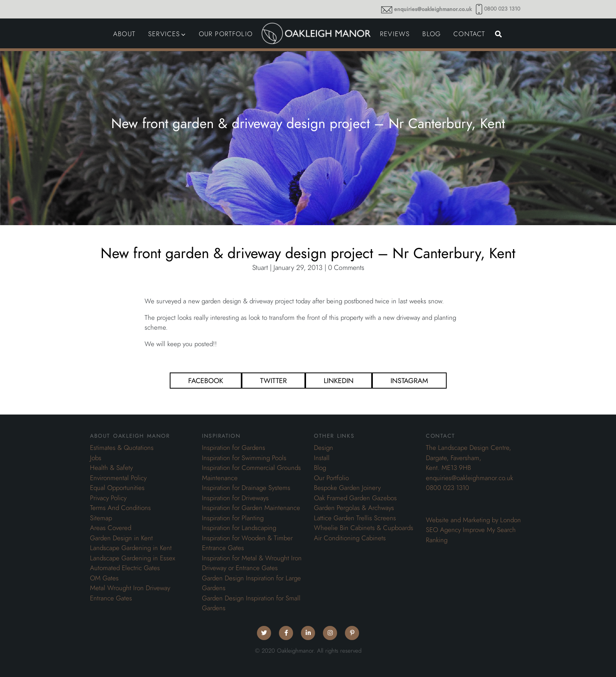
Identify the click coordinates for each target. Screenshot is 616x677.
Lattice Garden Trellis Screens (355, 518)
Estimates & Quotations (122, 448)
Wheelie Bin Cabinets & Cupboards (364, 528)
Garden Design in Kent (121, 538)
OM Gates (104, 578)
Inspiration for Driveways (235, 498)
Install (322, 458)
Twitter (273, 381)
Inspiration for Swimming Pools (244, 458)
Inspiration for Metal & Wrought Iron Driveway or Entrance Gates (252, 563)
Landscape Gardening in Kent (131, 548)
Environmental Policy (118, 478)
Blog (320, 468)
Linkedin (339, 381)
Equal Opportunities (117, 488)
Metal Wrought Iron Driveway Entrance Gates (130, 593)
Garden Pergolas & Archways (354, 508)
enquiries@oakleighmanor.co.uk (433, 9)
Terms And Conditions (120, 508)
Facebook (206, 381)
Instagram (409, 381)
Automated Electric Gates (125, 568)
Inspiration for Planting (233, 518)
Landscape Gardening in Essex (133, 558)
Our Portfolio (331, 478)
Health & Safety (111, 468)
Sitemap (101, 518)
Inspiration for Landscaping (239, 528)
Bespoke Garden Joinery (347, 488)
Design (324, 448)
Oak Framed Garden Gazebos (355, 498)
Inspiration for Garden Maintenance (251, 508)
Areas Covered (111, 528)
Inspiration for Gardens (234, 448)
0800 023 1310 (502, 9)
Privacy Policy (108, 498)
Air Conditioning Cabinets (350, 538)
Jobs (96, 458)
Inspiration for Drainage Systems (246, 488)
